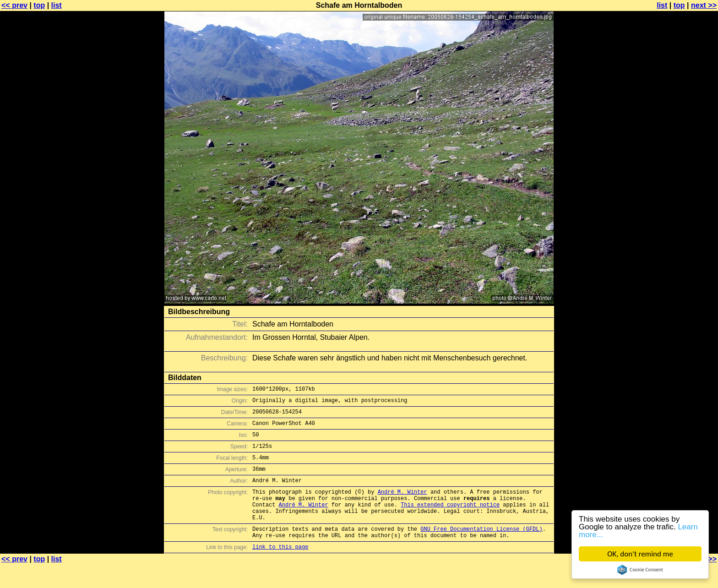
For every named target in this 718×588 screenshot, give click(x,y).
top (39, 5)
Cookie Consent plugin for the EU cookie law (640, 570)
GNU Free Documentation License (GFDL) (481, 549)
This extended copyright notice (450, 521)
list (57, 5)
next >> (704, 5)
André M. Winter (403, 505)
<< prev (14, 5)
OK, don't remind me (640, 554)
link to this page (280, 570)
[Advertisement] (681, 227)
